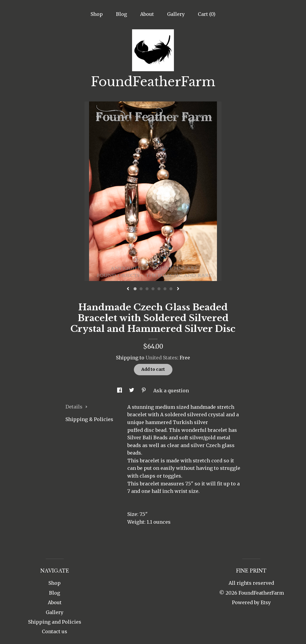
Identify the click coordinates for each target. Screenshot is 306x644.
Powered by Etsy (251, 602)
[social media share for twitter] (132, 391)
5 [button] (159, 289)
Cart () (207, 14)
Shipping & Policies (89, 419)
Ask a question (171, 391)
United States (161, 358)
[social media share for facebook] (120, 391)
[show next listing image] (178, 289)
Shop (97, 14)
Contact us (55, 631)
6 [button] (165, 289)
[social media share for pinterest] (144, 391)
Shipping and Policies (55, 622)
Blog (121, 14)
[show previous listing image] (128, 289)
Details (76, 407)
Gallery (176, 14)
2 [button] (141, 289)
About (147, 14)
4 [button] (153, 289)
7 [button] (171, 289)
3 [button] (147, 289)
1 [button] (135, 289)
